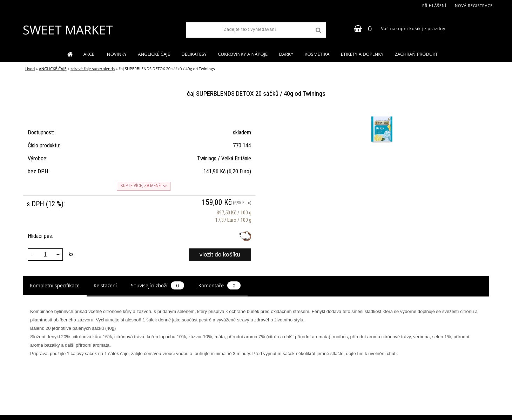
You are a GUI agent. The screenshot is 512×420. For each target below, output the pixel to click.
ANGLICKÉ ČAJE (154, 54)
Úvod (30, 69)
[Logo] (68, 30)
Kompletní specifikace (55, 285)
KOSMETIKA (317, 54)
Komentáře (219, 285)
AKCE (90, 54)
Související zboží (157, 285)
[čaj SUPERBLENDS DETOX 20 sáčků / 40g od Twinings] (381, 116)
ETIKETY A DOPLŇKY (362, 54)
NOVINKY (117, 54)
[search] (318, 31)
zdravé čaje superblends (93, 69)
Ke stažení (105, 285)
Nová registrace (474, 5)
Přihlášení (434, 5)
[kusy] (45, 255)
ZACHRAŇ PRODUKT (416, 54)
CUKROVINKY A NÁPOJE (243, 54)
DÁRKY (286, 54)
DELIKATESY (194, 54)
